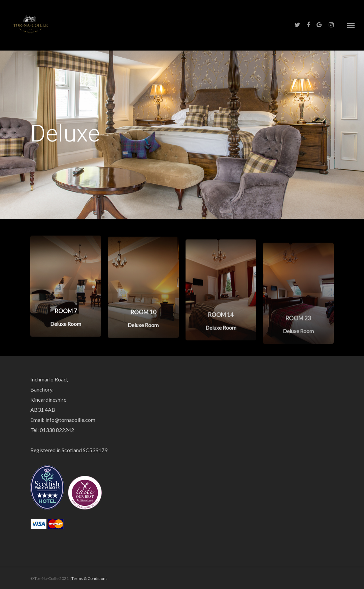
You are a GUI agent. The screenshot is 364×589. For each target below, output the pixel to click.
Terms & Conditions (89, 578)
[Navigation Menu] (351, 25)
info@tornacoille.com (70, 420)
